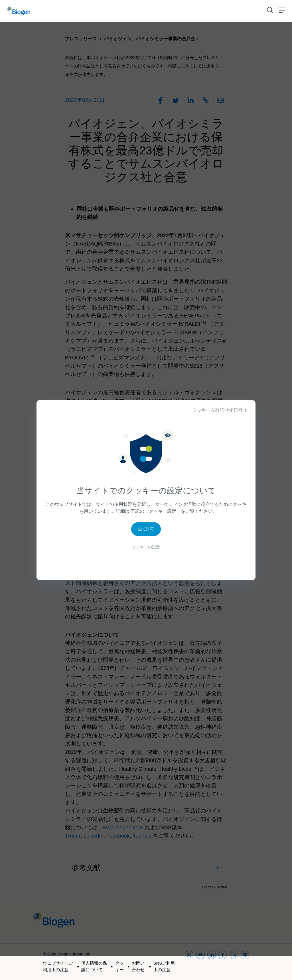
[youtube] (200, 962)
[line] (245, 962)
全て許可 (146, 530)
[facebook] (223, 962)
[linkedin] (212, 962)
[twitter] (189, 962)
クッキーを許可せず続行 (220, 410)
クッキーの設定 (146, 549)
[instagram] (234, 962)
